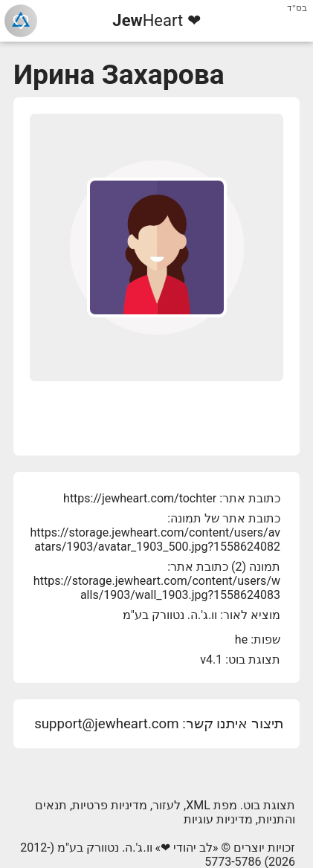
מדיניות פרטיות (110, 805)
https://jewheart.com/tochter (140, 498)
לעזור (167, 805)
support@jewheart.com (106, 724)
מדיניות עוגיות (218, 819)
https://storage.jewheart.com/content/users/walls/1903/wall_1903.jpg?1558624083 (157, 588)
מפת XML (212, 805)
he (241, 639)
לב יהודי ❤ (187, 848)
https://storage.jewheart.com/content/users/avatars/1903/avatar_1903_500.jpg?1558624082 (155, 540)
